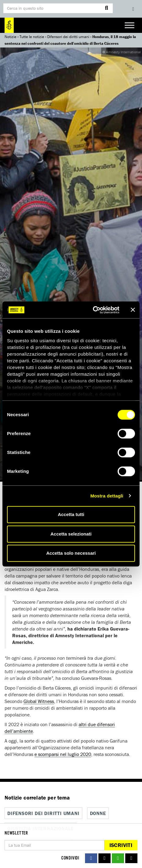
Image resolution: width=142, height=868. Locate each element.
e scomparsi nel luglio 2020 (63, 754)
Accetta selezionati (71, 534)
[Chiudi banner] (133, 310)
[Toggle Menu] (130, 25)
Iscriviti (121, 845)
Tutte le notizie (32, 37)
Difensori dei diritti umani (68, 37)
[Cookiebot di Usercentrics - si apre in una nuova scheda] (93, 310)
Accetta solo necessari (71, 553)
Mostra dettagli (107, 496)
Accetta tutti (71, 514)
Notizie (11, 37)
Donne (98, 813)
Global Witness (39, 701)
